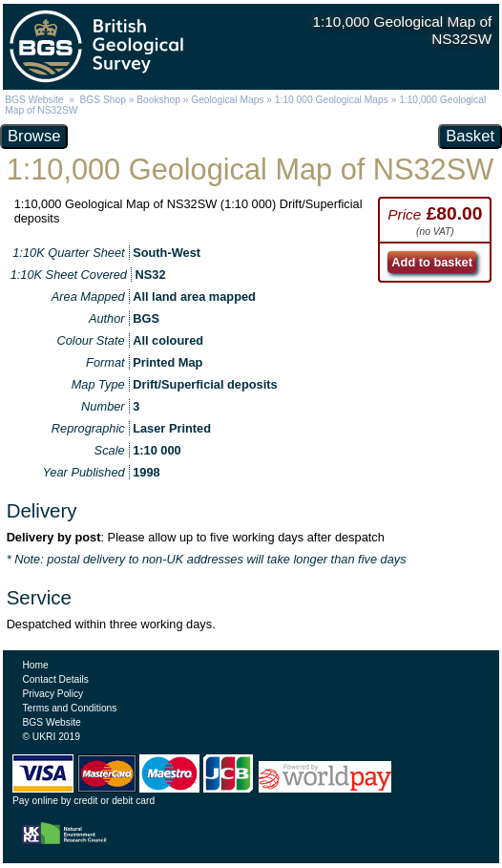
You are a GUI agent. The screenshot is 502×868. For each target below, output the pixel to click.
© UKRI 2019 (51, 737)
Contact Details (55, 679)
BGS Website (34, 100)
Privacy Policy (52, 694)
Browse (34, 136)
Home (35, 665)
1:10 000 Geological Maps (332, 100)
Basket (470, 136)
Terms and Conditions (69, 708)
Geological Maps (227, 100)
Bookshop (158, 100)
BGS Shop (103, 100)
